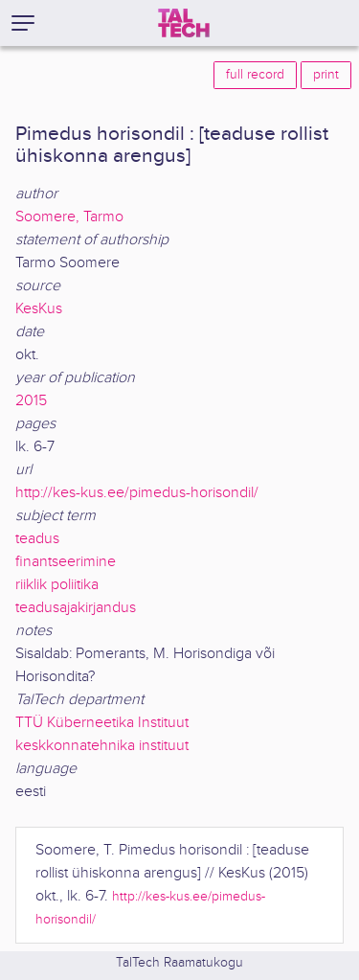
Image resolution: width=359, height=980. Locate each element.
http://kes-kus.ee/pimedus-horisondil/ (137, 493)
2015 (31, 401)
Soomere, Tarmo (69, 217)
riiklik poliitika (57, 585)
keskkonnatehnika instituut (102, 746)
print (326, 75)
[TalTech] (184, 23)
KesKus (39, 309)
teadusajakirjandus (76, 608)
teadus (37, 539)
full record (255, 75)
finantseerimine (66, 562)
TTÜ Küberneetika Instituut (102, 723)
